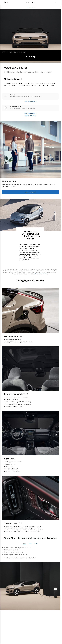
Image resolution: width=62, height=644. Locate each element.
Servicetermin (31, 7)
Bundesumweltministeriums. (42, 274)
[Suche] (55, 2)
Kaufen (5, 52)
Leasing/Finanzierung (18, 52)
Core (25, 544)
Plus (30, 544)
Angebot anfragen (30, 116)
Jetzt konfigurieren (30, 102)
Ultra (36, 544)
